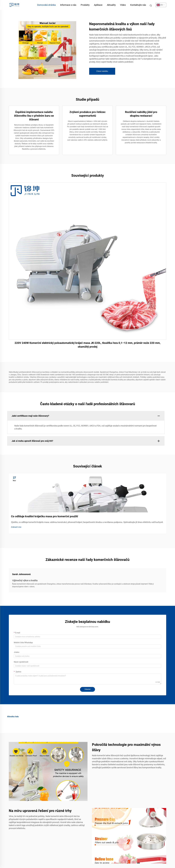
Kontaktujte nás (138, 5)
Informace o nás (68, 5)
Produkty (85, 5)
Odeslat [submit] (87, 689)
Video (123, 5)
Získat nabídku (102, 71)
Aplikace (98, 5)
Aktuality (111, 5)
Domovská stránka (46, 5)
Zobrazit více (16, 527)
